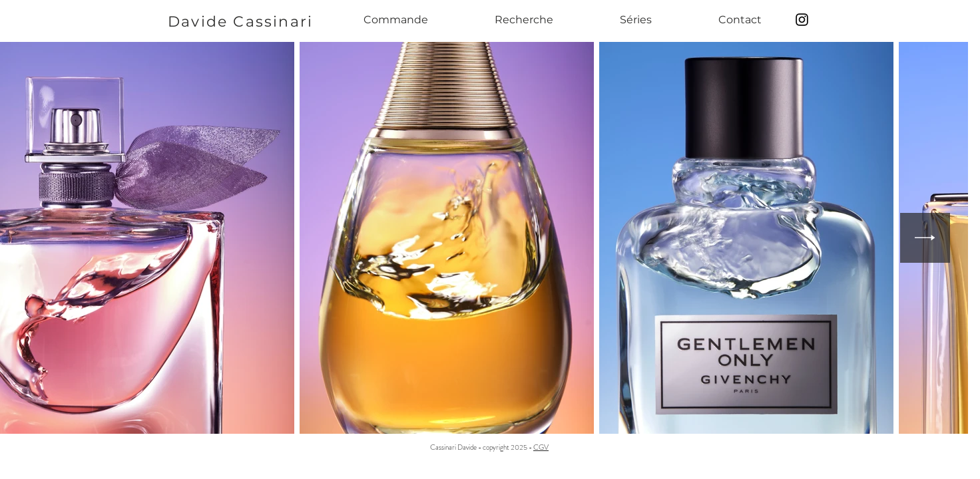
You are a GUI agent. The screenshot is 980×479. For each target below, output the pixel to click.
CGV (541, 447)
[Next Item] (925, 238)
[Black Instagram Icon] (802, 20)
